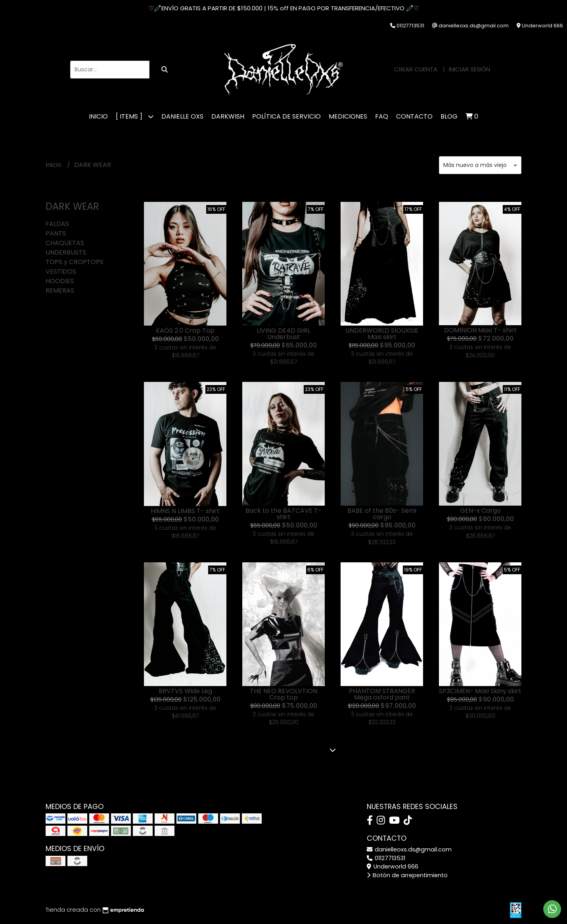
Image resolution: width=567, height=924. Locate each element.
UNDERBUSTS (66, 252)
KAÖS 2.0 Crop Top (185, 331)
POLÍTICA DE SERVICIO (286, 116)
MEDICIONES (348, 116)
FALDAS (57, 224)
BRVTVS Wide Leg (185, 691)
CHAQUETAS (65, 243)
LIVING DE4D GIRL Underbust (283, 334)
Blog (449, 116)
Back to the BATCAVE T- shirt (283, 514)
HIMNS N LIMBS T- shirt (185, 511)
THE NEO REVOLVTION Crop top (283, 694)
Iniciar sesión (469, 69)
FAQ (382, 116)
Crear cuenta (416, 69)
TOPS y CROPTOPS (75, 262)
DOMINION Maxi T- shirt (480, 330)
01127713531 (386, 858)
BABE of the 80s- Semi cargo (382, 514)
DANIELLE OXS (182, 116)
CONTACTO (414, 116)
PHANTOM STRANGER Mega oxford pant (382, 694)
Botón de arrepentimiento (407, 875)
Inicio (98, 116)
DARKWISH (228, 116)
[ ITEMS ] (135, 116)
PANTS (56, 233)
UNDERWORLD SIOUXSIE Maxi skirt (382, 334)
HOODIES (60, 281)
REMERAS (60, 290)
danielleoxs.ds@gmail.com (409, 849)
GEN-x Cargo (480, 511)
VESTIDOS (61, 271)
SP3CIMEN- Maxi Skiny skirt (480, 691)
